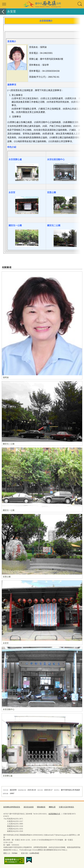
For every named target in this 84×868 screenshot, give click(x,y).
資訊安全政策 (29, 807)
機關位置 (52, 807)
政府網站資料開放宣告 (12, 807)
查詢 (80, 4)
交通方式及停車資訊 (66, 807)
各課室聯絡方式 (54, 814)
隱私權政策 (41, 807)
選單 (4, 4)
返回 (3, 12)
